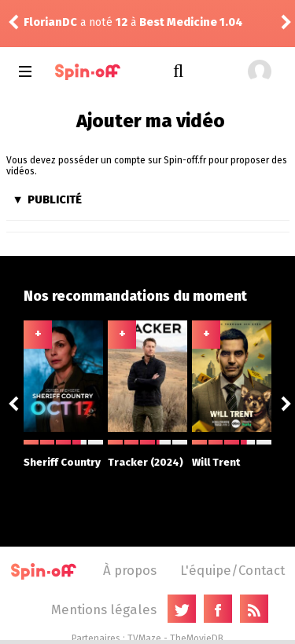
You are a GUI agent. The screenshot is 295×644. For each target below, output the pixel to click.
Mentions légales (104, 609)
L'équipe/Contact (232, 570)
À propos (130, 570)
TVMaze (144, 639)
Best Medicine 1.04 (191, 22)
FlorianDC (50, 22)
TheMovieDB (197, 639)
